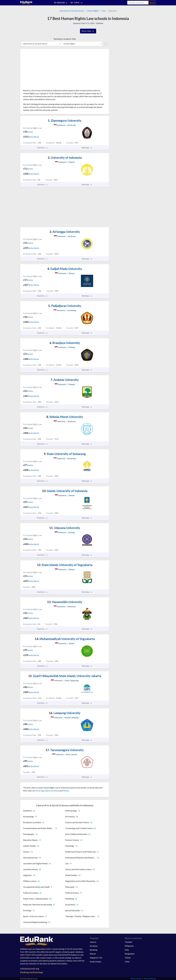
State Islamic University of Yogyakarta (65, 565)
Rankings (87, 148)
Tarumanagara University (65, 750)
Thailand (128, 942)
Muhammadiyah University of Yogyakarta (65, 639)
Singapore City (96, 958)
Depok (47, 791)
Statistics (42, 148)
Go (105, 44)
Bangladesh (130, 954)
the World (35, 137)
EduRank (100, 23)
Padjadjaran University (65, 306)
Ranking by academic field (65, 39)
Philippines (129, 946)
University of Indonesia (65, 158)
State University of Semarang (65, 454)
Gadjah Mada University (65, 269)
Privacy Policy (150, 978)
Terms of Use (136, 978)
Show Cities (88, 31)
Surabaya (55, 791)
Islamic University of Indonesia (65, 491)
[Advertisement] (41, 70)
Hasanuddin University (65, 602)
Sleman (66, 791)
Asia (104, 11)
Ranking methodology (32, 972)
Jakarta (93, 942)
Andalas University (65, 380)
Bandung (94, 950)
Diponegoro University (65, 120)
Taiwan (128, 958)
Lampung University (65, 713)
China (127, 961)
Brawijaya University (65, 343)
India (127, 950)
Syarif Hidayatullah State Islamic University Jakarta (65, 676)
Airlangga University (65, 232)
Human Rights (93, 11)
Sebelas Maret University (65, 417)
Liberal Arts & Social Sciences (72, 11)
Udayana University (65, 528)
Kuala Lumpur (96, 961)
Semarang (40, 791)
